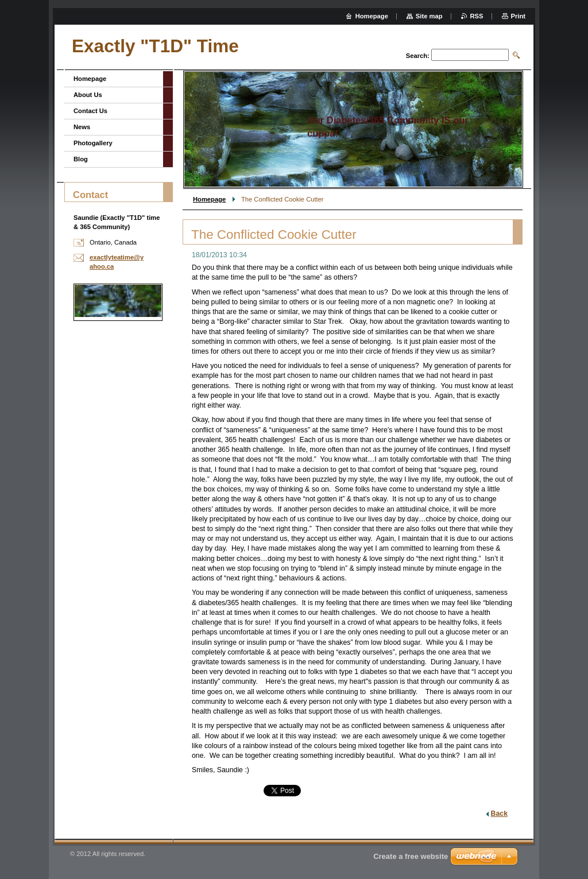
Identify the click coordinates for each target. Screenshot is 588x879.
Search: (418, 56)
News (82, 127)
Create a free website (411, 856)
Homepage (209, 199)
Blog (81, 159)
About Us (88, 95)
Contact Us (90, 111)
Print (518, 16)
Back (499, 814)
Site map (429, 16)
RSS (477, 16)
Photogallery (93, 143)
